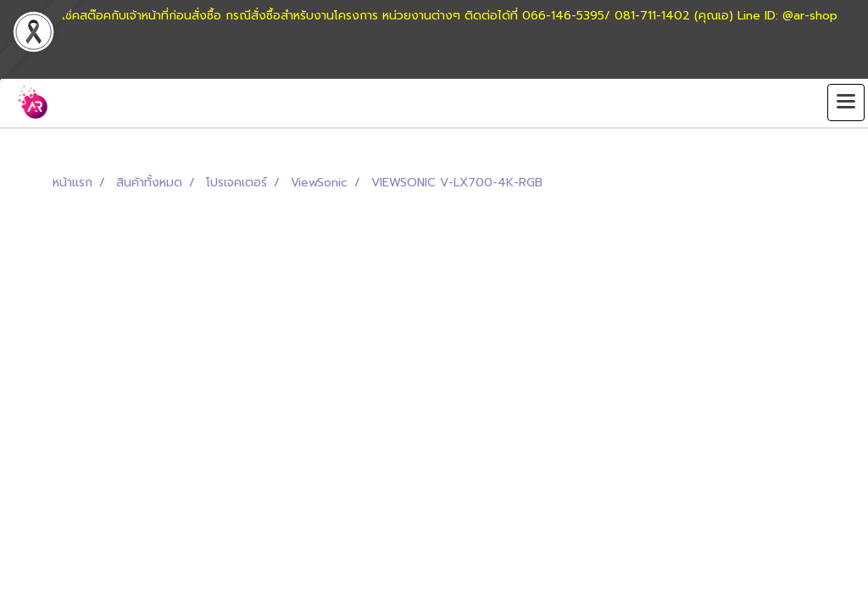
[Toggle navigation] (846, 103)
